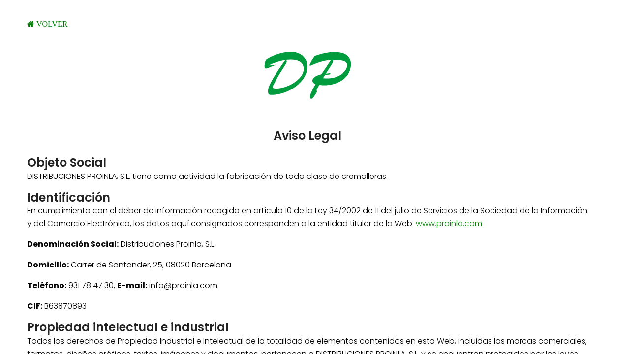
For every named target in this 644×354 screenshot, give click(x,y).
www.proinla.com (449, 223)
